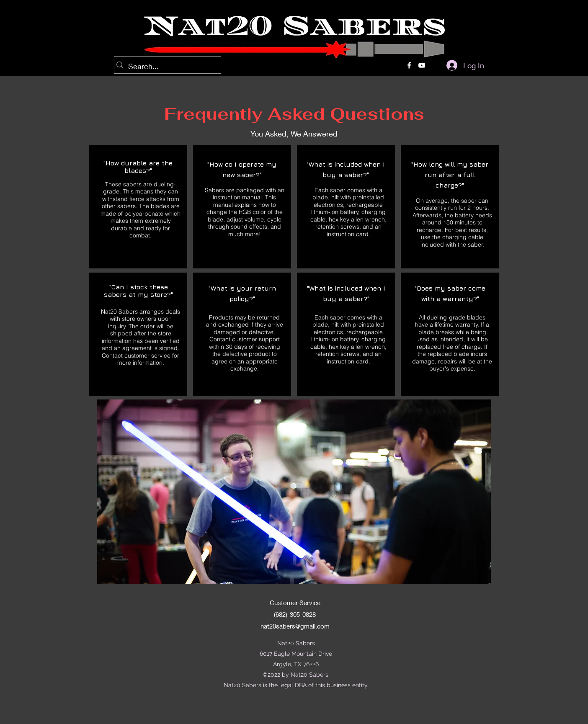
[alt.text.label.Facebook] (409, 65)
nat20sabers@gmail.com (295, 626)
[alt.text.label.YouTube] (422, 65)
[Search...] (166, 67)
